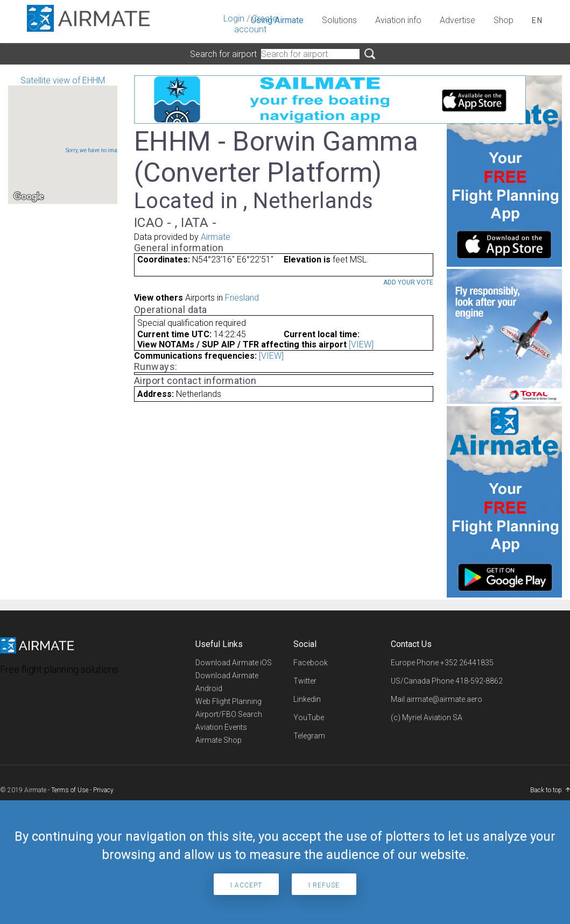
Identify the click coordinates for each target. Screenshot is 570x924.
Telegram (309, 736)
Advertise (458, 20)
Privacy (103, 790)
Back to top (546, 790)
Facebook (311, 663)
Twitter (305, 681)
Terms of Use (70, 790)
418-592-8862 (479, 681)
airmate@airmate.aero (444, 699)
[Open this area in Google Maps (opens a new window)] (29, 197)
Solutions (339, 20)
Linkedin (307, 699)
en (537, 20)
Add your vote (408, 282)
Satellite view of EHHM (63, 140)
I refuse (324, 885)
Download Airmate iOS (234, 663)
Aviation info (398, 20)
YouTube (309, 717)
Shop (504, 20)
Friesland (242, 298)
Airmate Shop (219, 740)
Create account (256, 24)
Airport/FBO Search (229, 714)
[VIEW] (361, 344)
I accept (246, 885)
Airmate (216, 237)
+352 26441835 (467, 663)
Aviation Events (221, 727)
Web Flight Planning (228, 701)
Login (234, 19)
